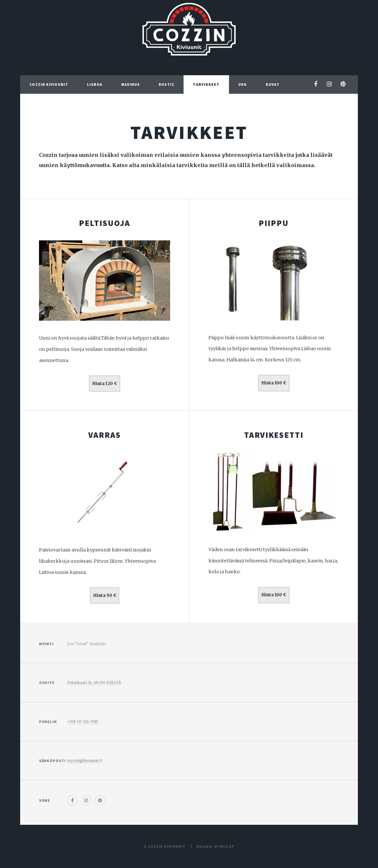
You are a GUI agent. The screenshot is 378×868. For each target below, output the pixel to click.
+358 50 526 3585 (83, 722)
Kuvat (273, 84)
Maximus (131, 84)
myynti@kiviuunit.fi (85, 761)
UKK (243, 84)
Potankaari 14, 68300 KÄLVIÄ (94, 683)
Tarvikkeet (206, 84)
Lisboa (95, 84)
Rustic (166, 84)
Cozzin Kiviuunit (49, 84)
